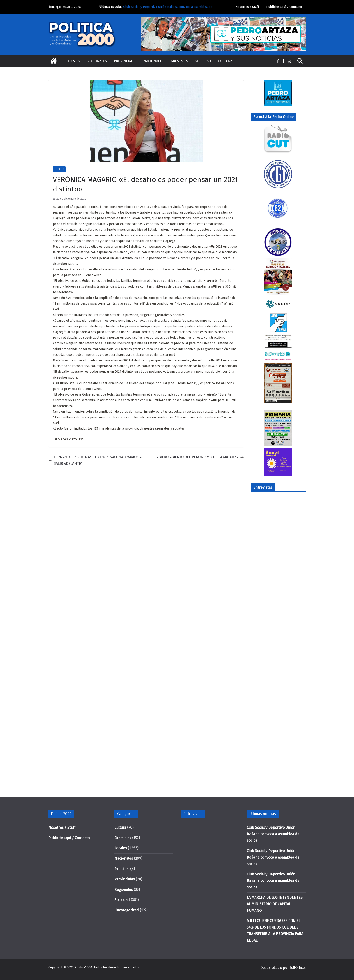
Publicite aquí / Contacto (284, 7)
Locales (73, 61)
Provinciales (125, 61)
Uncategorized (127, 910)
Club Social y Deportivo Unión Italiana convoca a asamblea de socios (273, 834)
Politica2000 (83, 967)
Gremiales (179, 61)
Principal (122, 869)
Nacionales (154, 61)
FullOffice (297, 968)
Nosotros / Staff (247, 7)
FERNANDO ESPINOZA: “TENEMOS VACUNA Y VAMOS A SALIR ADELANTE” (95, 460)
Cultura (225, 61)
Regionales (97, 61)
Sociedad (203, 61)
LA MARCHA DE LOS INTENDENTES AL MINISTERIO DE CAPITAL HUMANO (275, 904)
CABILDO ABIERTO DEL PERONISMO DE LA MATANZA (199, 457)
